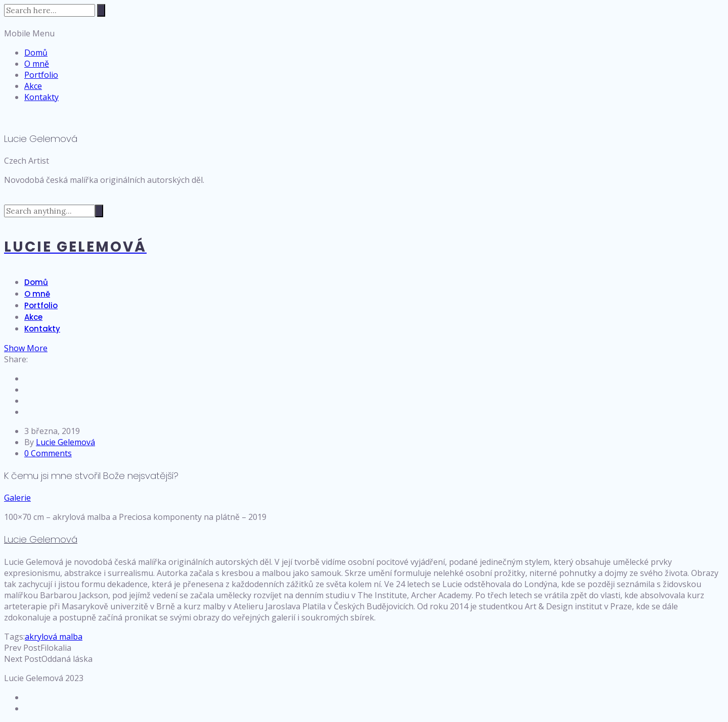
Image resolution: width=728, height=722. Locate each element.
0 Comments (48, 453)
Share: (16, 359)
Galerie (17, 498)
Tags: (14, 637)
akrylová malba (54, 637)
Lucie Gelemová (65, 442)
